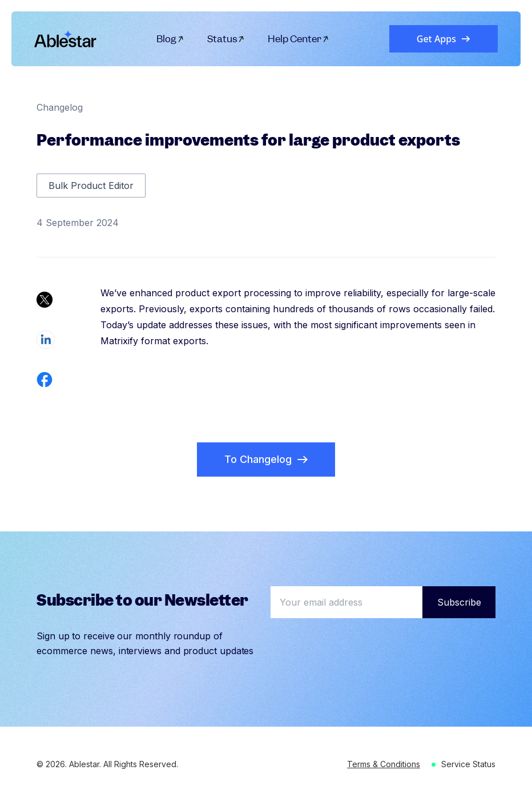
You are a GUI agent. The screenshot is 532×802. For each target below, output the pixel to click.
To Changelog (266, 459)
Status (226, 39)
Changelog (60, 107)
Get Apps (444, 39)
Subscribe (459, 602)
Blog (170, 39)
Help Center (298, 39)
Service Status (468, 764)
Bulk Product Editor (91, 186)
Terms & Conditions (384, 764)
